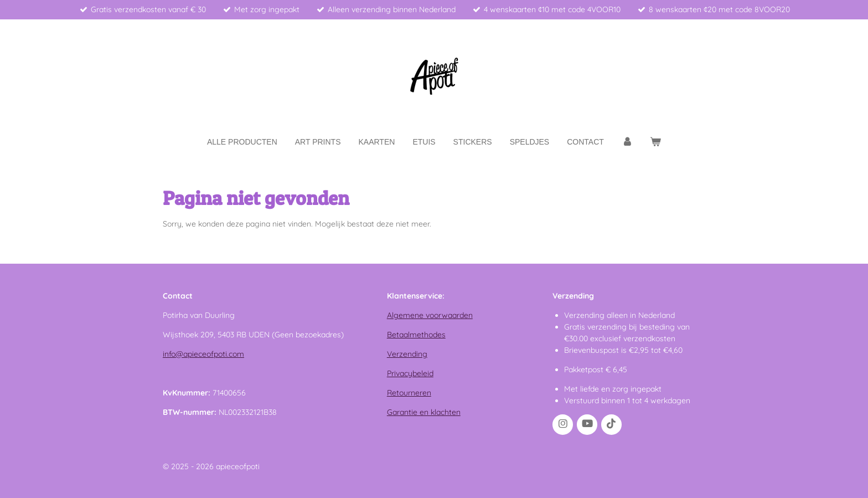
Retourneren (409, 393)
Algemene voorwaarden (430, 315)
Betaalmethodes (416, 335)
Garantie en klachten (424, 412)
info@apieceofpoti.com (203, 354)
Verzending (407, 354)
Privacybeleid (410, 373)
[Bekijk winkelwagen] (655, 142)
